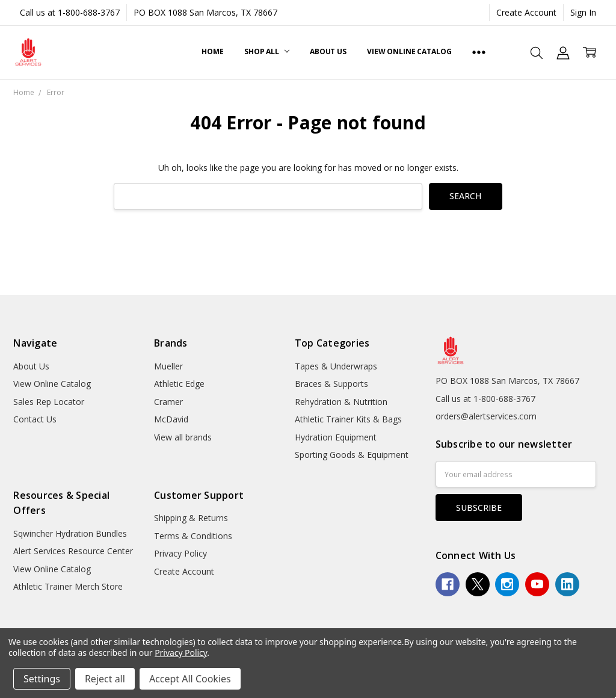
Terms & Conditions (193, 536)
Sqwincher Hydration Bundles (70, 533)
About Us (328, 51)
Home (213, 51)
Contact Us (35, 419)
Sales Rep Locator (49, 402)
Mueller (168, 366)
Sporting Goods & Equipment (352, 455)
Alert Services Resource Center (73, 551)
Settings (42, 679)
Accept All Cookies (190, 679)
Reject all (105, 679)
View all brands (183, 437)
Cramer (168, 402)
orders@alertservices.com (486, 416)
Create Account (526, 12)
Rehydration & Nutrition (341, 402)
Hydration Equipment (336, 437)
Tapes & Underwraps (336, 366)
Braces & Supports (331, 384)
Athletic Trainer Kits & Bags (348, 419)
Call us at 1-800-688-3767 (70, 12)
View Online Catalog (409, 51)
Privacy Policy (180, 553)
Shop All (267, 51)
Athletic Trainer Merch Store (68, 586)
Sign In (583, 12)
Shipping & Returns (191, 518)
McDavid (171, 419)
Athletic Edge (179, 384)
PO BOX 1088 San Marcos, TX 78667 (205, 12)
